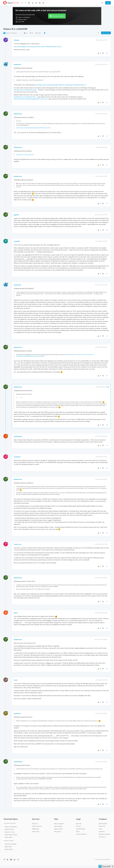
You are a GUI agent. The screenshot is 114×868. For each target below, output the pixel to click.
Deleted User (18, 114)
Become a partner (105, 834)
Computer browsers (10, 823)
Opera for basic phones (12, 852)
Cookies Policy (81, 829)
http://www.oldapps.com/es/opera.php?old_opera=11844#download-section (38, 47)
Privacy (78, 826)
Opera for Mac (9, 829)
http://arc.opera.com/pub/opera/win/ (25, 90)
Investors (102, 832)
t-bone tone (18, 544)
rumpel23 (17, 241)
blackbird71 (17, 64)
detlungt (16, 40)
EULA (78, 832)
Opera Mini (8, 847)
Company (103, 819)
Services (36, 819)
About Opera (103, 824)
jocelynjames (18, 436)
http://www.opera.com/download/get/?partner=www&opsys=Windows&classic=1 (61, 85)
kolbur (16, 613)
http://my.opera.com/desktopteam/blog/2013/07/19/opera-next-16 (33, 128)
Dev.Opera (58, 832)
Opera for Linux (10, 832)
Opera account (37, 826)
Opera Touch (9, 849)
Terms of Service (81, 834)
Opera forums (59, 829)
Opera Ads (36, 832)
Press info (102, 826)
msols (16, 680)
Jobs (100, 829)
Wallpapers (36, 829)
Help (56, 819)
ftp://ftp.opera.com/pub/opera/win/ (25, 97)
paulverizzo (17, 713)
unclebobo (17, 457)
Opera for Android (11, 844)
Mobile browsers (9, 841)
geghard (16, 215)
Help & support (59, 824)
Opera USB (8, 837)
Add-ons (35, 824)
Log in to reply (106, 33)
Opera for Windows (11, 33)
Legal (78, 819)
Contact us (102, 837)
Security (79, 824)
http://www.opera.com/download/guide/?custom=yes (31, 99)
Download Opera (58, 16)
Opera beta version (11, 835)
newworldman (18, 762)
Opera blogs (58, 826)
